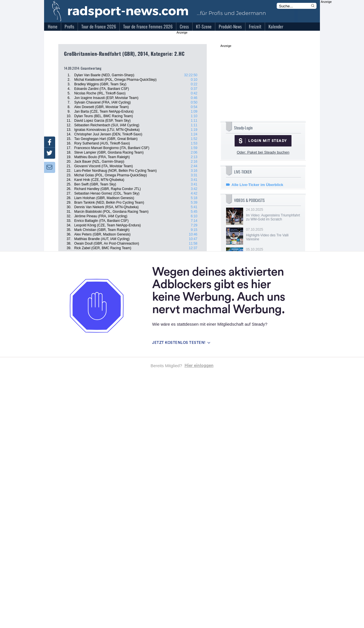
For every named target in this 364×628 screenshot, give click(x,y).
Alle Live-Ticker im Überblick (257, 185)
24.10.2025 (273, 214)
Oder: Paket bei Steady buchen (263, 152)
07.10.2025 (273, 234)
